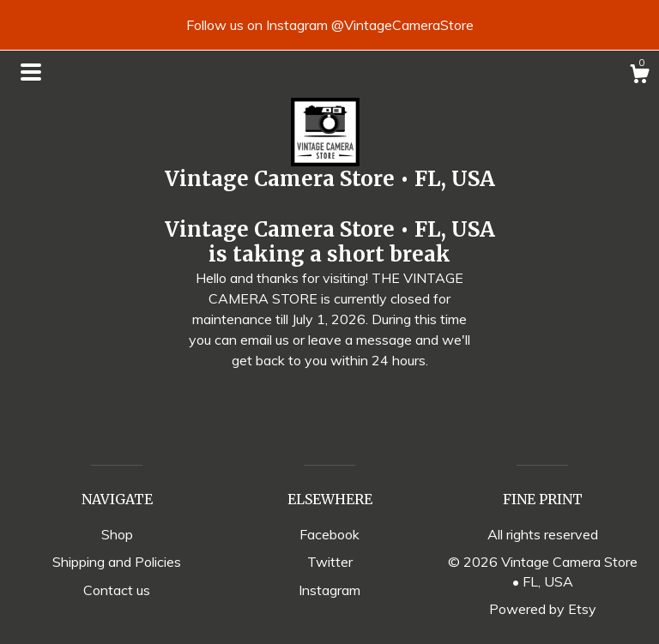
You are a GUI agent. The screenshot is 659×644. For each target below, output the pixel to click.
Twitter (330, 562)
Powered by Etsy (543, 609)
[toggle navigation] (31, 72)
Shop (117, 534)
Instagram (329, 590)
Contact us (117, 590)
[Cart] (639, 76)
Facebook (329, 534)
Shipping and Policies (117, 562)
